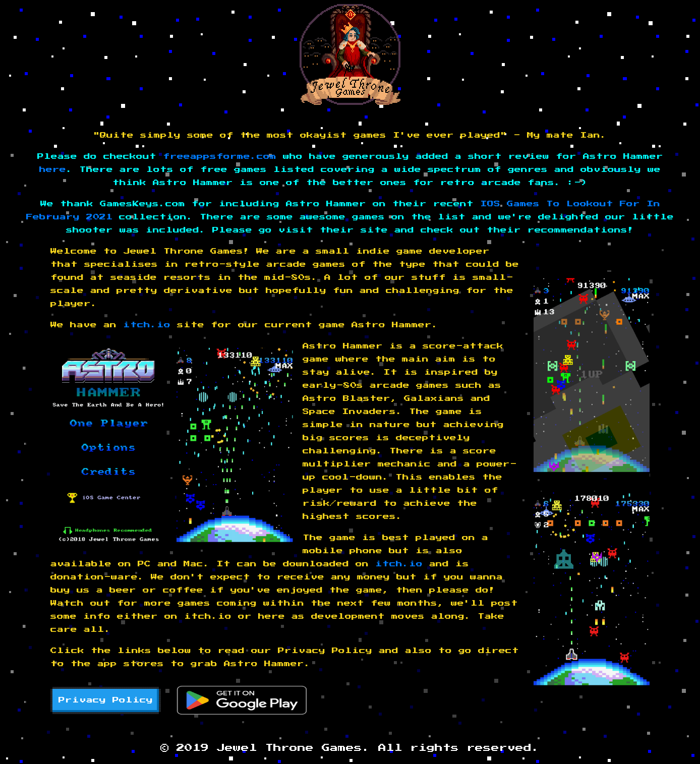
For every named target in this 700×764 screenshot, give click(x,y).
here (53, 170)
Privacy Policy (106, 700)
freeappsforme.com (220, 157)
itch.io (147, 325)
